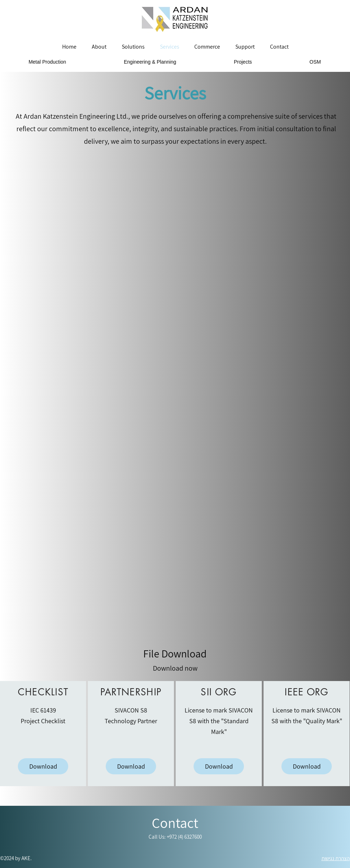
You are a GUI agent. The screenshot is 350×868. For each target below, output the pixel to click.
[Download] (43, 766)
